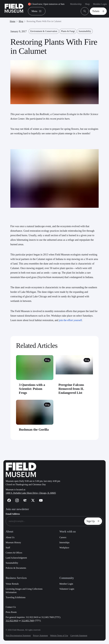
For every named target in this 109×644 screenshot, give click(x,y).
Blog (21, 21)
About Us (10, 537)
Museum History (13, 542)
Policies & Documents (16, 568)
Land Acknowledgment (16, 558)
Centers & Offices (14, 553)
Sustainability (85, 31)
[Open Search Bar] (85, 11)
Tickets (99, 11)
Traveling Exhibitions (16, 597)
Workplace (64, 548)
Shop (87, 4)
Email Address (13, 514)
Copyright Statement (79, 636)
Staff (8, 548)
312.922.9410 (12, 621)
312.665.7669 (28, 621)
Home (13, 21)
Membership (76, 4)
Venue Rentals (12, 584)
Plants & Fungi (68, 31)
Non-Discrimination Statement (18, 636)
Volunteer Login (67, 589)
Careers (63, 537)
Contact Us (11, 607)
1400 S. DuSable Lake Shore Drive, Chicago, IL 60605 (31, 493)
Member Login (100, 4)
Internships (64, 542)
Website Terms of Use (59, 636)
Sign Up (94, 521)
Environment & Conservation (44, 31)
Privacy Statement (40, 636)
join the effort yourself (70, 320)
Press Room (11, 612)
